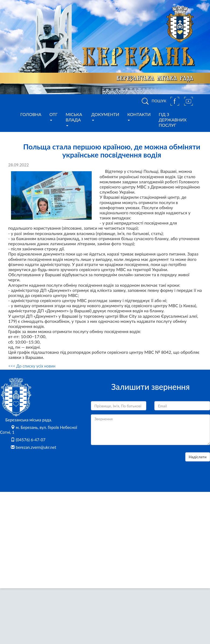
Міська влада (74, 119)
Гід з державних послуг (173, 120)
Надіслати (198, 457)
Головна (31, 114)
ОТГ (54, 116)
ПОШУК (153, 101)
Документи (105, 116)
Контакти (139, 116)
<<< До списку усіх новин (32, 366)
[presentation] (132, 463)
